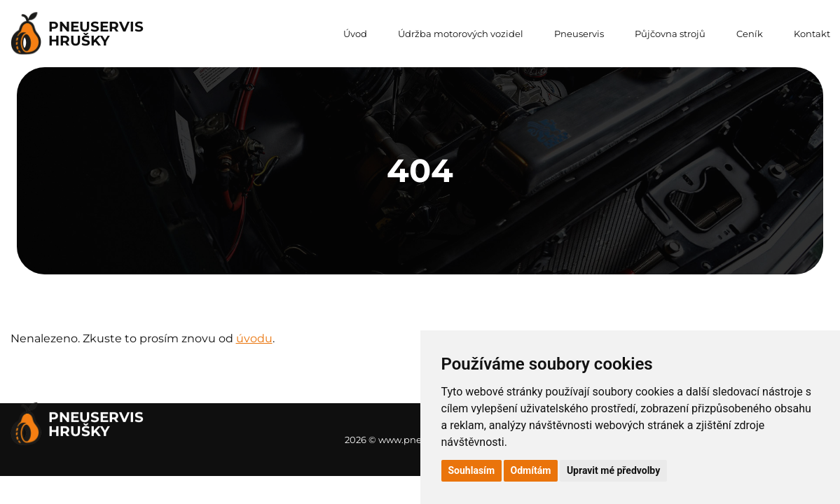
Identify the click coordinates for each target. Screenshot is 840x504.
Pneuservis (579, 34)
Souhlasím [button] (472, 470)
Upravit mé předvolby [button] (613, 470)
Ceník (750, 34)
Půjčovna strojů (670, 34)
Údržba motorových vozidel (461, 34)
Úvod (355, 34)
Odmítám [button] (531, 470)
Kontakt (812, 34)
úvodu (254, 338)
